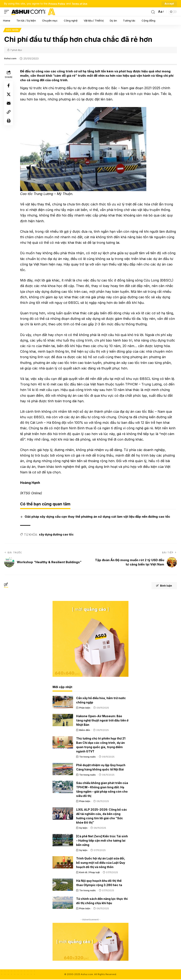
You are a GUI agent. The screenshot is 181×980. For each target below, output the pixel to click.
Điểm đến (85, 731)
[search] (153, 12)
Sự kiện (83, 828)
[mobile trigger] (8, 12)
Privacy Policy (58, 4)
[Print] (9, 126)
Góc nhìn (13, 30)
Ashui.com (11, 59)
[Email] (9, 106)
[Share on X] (9, 97)
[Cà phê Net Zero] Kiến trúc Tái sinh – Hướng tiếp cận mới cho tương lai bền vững (102, 841)
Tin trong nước (88, 757)
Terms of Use (83, 4)
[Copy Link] (9, 116)
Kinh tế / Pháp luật (89, 873)
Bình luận (161, 587)
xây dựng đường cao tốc (57, 535)
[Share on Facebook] (9, 87)
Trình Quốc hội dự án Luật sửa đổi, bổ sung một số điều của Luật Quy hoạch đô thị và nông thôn (101, 863)
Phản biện (85, 709)
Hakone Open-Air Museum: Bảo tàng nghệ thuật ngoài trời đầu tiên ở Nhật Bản (102, 721)
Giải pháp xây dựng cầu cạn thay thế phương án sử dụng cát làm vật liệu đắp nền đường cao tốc (98, 517)
